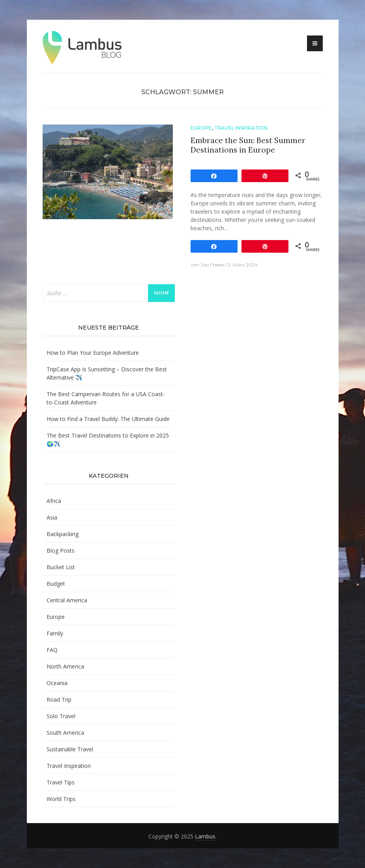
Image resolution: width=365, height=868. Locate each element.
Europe (201, 128)
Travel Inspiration (241, 128)
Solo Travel (61, 716)
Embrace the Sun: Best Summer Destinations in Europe (248, 145)
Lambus (205, 836)
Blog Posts (61, 550)
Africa (54, 501)
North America (65, 666)
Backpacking (63, 534)
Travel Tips (61, 782)
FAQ (52, 650)
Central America (67, 600)
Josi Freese (212, 265)
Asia (52, 517)
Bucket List (61, 567)
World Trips (61, 799)
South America (65, 733)
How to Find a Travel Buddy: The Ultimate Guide (108, 419)
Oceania (57, 683)
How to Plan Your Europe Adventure (93, 353)
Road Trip (59, 699)
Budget (56, 584)
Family (55, 633)
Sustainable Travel (70, 749)
